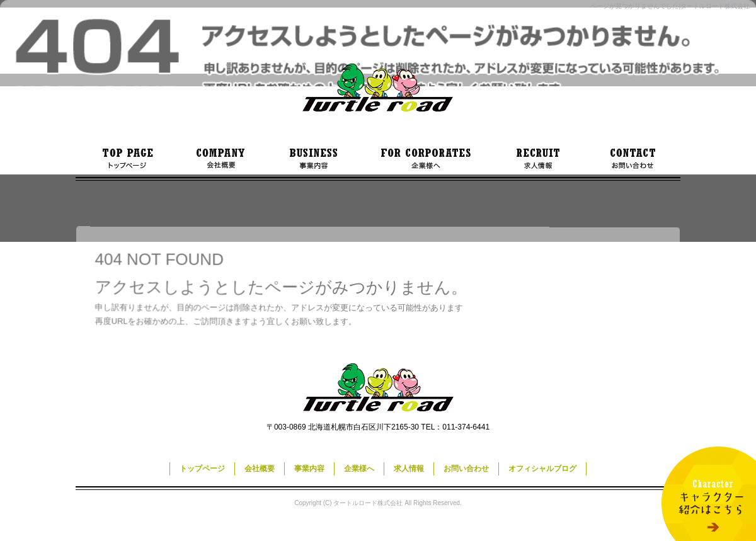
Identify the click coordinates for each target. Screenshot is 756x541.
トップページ (126, 159)
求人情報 (539, 159)
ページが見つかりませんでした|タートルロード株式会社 (670, 6)
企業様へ (425, 159)
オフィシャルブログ (542, 469)
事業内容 (312, 159)
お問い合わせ (633, 159)
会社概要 (220, 159)
